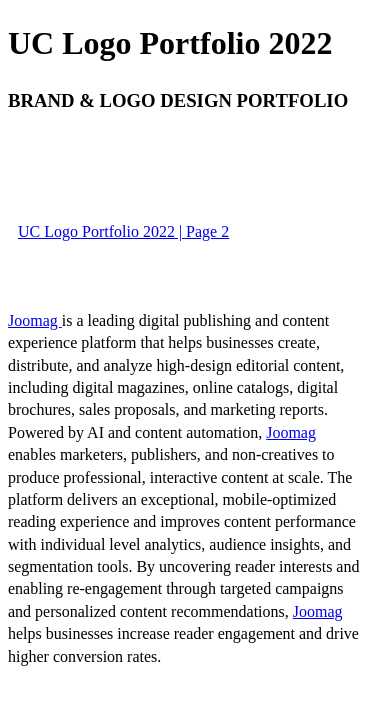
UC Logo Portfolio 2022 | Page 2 (123, 231)
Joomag (35, 320)
